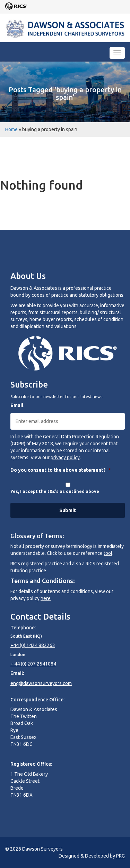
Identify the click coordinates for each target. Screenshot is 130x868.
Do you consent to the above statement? (61, 470)
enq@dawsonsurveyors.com (41, 683)
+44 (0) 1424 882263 (33, 645)
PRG (120, 856)
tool (108, 553)
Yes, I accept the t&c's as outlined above (55, 491)
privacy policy (65, 457)
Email (17, 405)
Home (11, 129)
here (46, 598)
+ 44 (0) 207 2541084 (33, 664)
